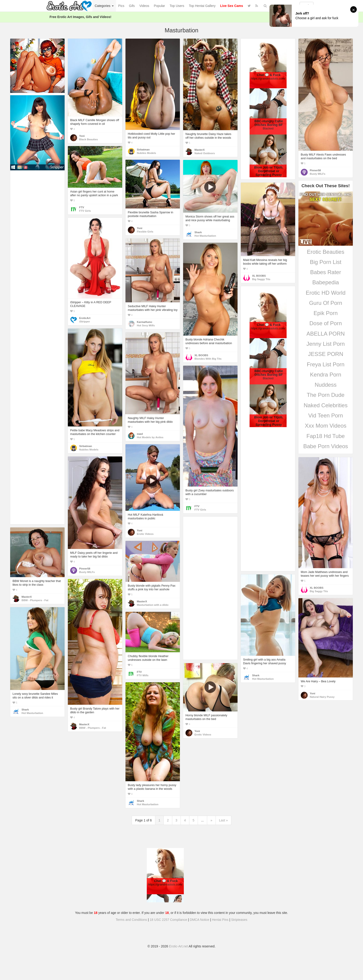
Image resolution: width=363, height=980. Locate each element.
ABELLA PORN (326, 334)
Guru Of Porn (326, 303)
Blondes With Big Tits (208, 359)
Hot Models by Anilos (150, 437)
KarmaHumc (145, 322)
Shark (198, 232)
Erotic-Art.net (178, 946)
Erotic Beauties (326, 252)
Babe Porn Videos (326, 446)
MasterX (200, 150)
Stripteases (239, 920)
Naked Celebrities (326, 405)
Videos (144, 6)
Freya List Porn (326, 364)
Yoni (82, 136)
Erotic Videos (145, 534)
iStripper (85, 322)
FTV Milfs (143, 675)
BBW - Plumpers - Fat (35, 600)
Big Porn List (325, 262)
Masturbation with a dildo (153, 605)
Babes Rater (326, 272)
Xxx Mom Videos (326, 426)
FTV (82, 207)
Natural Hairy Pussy (322, 697)
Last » (223, 820)
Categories (104, 6)
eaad (140, 434)
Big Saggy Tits (261, 279)
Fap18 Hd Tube (326, 436)
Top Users (177, 6)
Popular (160, 6)
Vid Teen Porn (326, 415)
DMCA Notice (200, 920)
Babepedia (326, 282)
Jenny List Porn (326, 344)
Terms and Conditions (131, 920)
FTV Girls (85, 211)
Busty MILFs (318, 174)
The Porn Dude (326, 395)
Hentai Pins (220, 920)
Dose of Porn (325, 323)
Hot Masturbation (205, 236)
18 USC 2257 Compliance (169, 920)
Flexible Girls (145, 232)
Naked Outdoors (205, 153)
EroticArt (85, 318)
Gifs (132, 6)
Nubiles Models (146, 153)
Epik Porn (325, 313)
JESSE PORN (325, 354)
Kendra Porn (326, 375)
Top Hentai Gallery (202, 6)
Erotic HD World (326, 293)
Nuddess (326, 385)
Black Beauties (89, 139)
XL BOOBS (259, 276)
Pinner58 (315, 170)
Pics (121, 6)
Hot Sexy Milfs (146, 325)
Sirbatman (143, 150)
